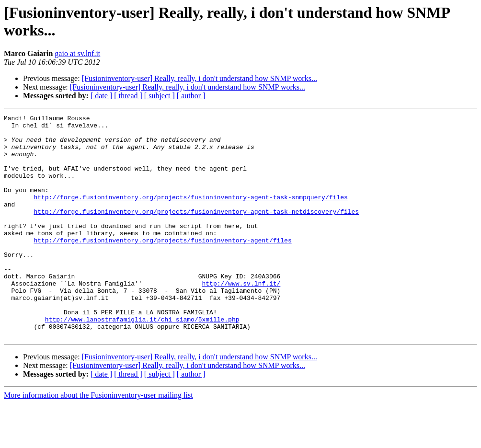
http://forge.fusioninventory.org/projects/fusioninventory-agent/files (162, 266)
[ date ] (101, 96)
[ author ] (191, 96)
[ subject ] (160, 96)
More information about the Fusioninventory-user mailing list (98, 440)
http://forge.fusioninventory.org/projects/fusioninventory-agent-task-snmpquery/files (190, 214)
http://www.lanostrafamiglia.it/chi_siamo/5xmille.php (142, 361)
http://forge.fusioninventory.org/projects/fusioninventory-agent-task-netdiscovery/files (196, 231)
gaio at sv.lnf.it (77, 53)
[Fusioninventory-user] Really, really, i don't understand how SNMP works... (200, 78)
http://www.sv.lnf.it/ (241, 318)
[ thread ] (128, 96)
